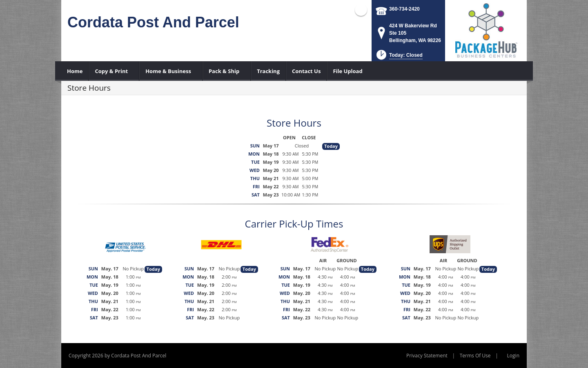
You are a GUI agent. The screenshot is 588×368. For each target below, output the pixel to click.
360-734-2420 (404, 9)
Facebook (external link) (361, 10)
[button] (399, 57)
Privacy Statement (427, 356)
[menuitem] (75, 71)
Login (513, 356)
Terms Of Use (475, 356)
